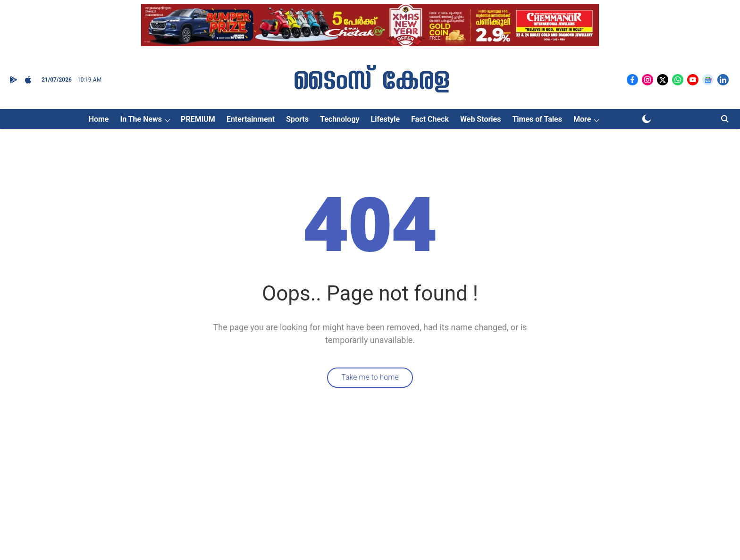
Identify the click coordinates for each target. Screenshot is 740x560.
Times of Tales (537, 119)
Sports (297, 119)
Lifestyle (386, 119)
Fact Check (430, 119)
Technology (340, 119)
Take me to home (370, 377)
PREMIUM (198, 119)
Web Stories (480, 119)
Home (99, 119)
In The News (141, 119)
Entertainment (251, 119)
